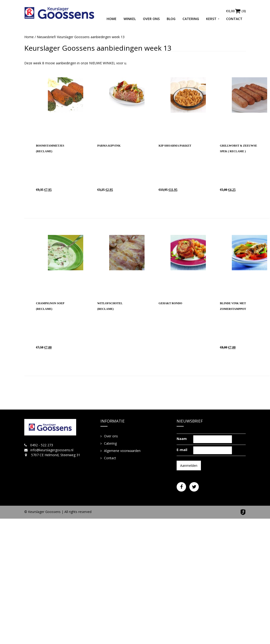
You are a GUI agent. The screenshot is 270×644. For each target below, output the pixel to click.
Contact (234, 19)
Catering (191, 19)
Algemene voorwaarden (122, 451)
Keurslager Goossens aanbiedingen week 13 (98, 48)
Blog (171, 19)
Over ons (151, 19)
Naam (182, 439)
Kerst (211, 19)
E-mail (182, 450)
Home (112, 19)
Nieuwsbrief (46, 37)
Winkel (130, 19)
